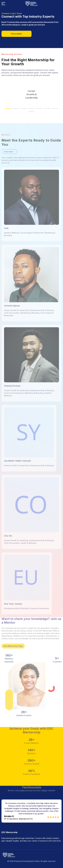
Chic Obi (8, 542)
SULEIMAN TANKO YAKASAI (17, 467)
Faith (6, 235)
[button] (8, 102)
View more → (9, 158)
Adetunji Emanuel (12, 392)
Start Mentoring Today (13, 639)
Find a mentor (16, 33)
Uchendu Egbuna (12, 312)
